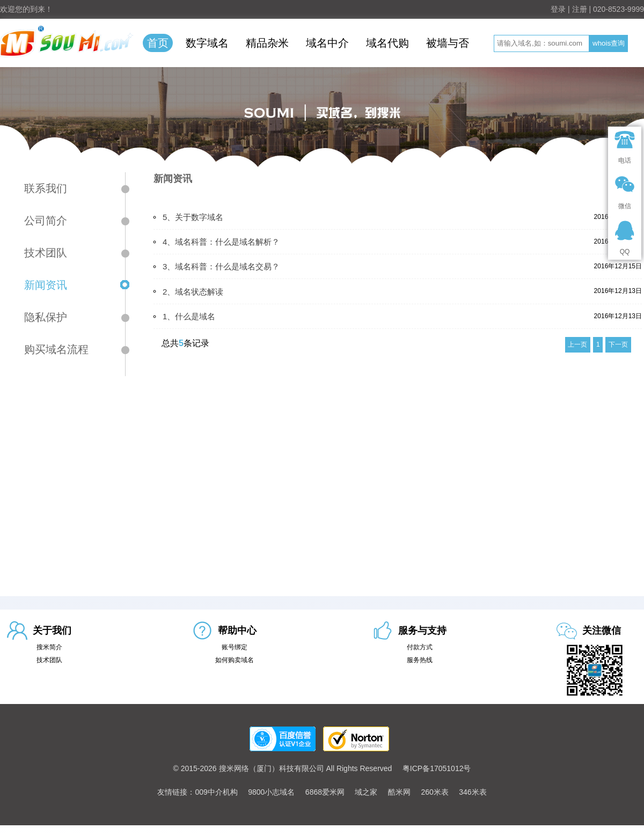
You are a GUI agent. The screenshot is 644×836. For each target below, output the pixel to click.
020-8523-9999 (619, 9)
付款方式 (420, 647)
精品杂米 (267, 43)
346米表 (473, 792)
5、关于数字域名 (193, 217)
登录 (558, 9)
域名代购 (387, 43)
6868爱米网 (325, 792)
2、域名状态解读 (193, 292)
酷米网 (399, 792)
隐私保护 (46, 317)
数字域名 (207, 43)
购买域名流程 (56, 349)
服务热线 (420, 660)
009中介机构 (216, 792)
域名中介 (327, 43)
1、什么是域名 (189, 316)
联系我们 (46, 188)
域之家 (366, 792)
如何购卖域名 (235, 660)
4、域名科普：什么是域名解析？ (221, 242)
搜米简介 (49, 647)
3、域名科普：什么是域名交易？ (221, 266)
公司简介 (46, 221)
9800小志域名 (271, 792)
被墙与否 (448, 43)
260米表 (434, 792)
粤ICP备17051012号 (437, 768)
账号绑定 (235, 647)
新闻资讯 (46, 285)
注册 (580, 9)
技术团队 (46, 253)
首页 (158, 43)
